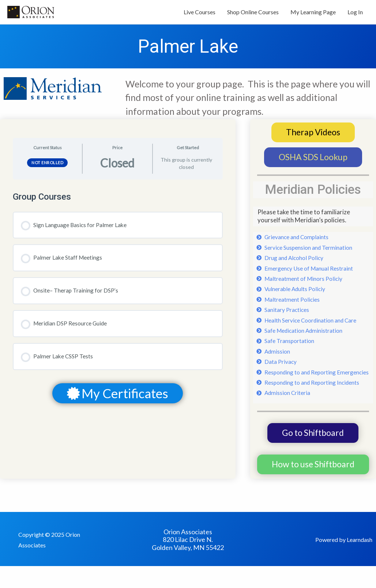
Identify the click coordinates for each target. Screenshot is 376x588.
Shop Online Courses (253, 14)
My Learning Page (313, 14)
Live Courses (200, 14)
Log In (355, 14)
